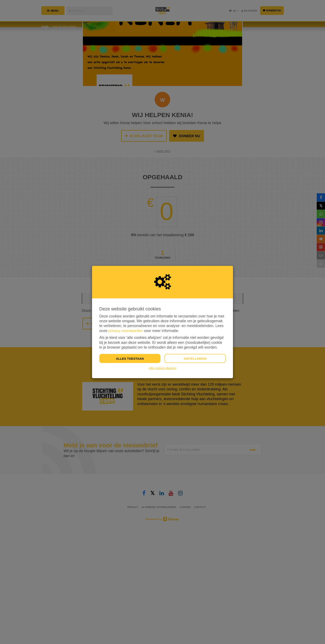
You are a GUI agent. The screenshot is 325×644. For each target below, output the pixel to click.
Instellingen (195, 359)
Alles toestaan (130, 359)
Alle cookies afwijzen (163, 368)
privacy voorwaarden (126, 331)
